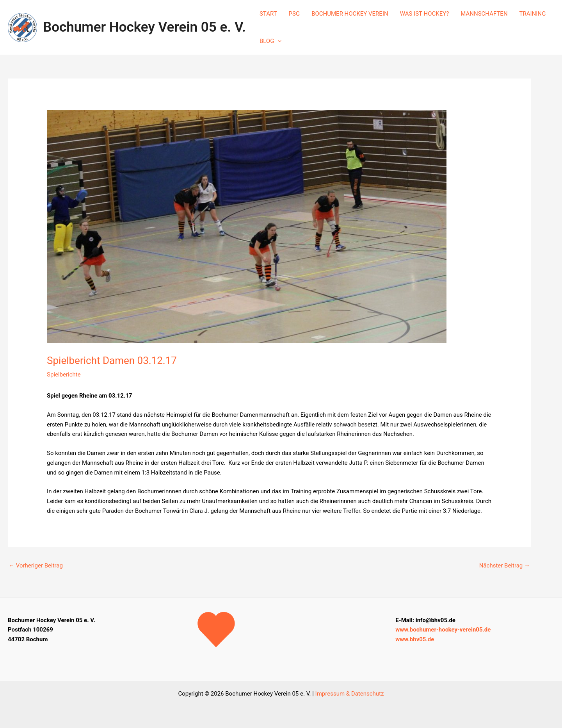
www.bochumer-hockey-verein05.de (443, 630)
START (268, 14)
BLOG (271, 41)
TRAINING (533, 14)
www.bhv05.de (415, 639)
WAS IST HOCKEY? (425, 14)
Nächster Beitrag (505, 566)
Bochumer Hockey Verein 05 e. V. (144, 27)
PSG (294, 14)
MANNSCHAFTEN (484, 14)
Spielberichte (64, 375)
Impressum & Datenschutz (350, 694)
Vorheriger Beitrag (36, 566)
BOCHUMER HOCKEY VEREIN (350, 14)
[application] (278, 41)
